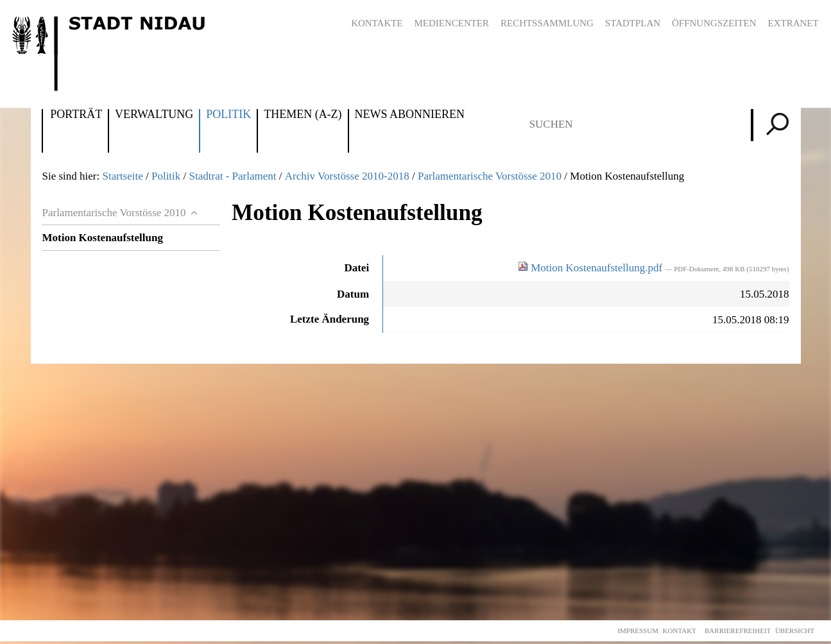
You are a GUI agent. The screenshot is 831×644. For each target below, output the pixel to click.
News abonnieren (410, 115)
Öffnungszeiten (714, 23)
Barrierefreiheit (738, 631)
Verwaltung (154, 115)
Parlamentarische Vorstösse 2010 (490, 176)
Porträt (76, 115)
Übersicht (795, 631)
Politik (228, 115)
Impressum (638, 631)
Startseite (122, 176)
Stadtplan (633, 23)
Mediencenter (451, 23)
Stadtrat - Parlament (233, 176)
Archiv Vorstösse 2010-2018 (347, 176)
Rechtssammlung (547, 23)
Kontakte (377, 23)
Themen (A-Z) (303, 115)
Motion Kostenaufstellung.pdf (591, 268)
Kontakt (680, 631)
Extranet (793, 23)
